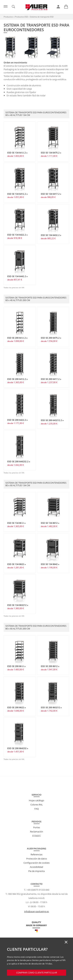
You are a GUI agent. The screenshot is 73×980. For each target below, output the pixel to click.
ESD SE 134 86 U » (16, 523)
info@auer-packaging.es (36, 911)
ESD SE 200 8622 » (17, 707)
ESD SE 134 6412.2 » (17, 194)
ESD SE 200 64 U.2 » (17, 338)
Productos (8, 17)
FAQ (37, 809)
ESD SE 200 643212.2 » (52, 420)
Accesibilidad (36, 867)
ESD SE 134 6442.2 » (17, 276)
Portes (37, 827)
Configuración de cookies (36, 863)
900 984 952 (14, 894)
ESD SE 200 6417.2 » (51, 379)
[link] (58, 7)
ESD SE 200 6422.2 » (17, 420)
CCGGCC (36, 836)
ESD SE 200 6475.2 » (51, 338)
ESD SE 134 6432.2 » (51, 235)
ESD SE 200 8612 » (50, 666)
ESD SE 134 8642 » (50, 564)
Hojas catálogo (36, 800)
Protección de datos (37, 859)
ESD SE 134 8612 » (50, 523)
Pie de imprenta (36, 871)
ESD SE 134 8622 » (17, 564)
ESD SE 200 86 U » (16, 666)
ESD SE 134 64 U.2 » (17, 153)
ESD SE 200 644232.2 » (19, 461)
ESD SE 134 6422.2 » (17, 235)
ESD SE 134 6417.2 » (51, 194)
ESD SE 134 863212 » (18, 605)
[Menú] (6, 6)
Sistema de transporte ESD (42, 17)
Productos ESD (21, 17)
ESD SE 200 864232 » (18, 748)
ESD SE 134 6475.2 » (51, 153)
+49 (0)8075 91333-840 (38, 890)
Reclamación (37, 832)
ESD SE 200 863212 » (51, 707)
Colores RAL (37, 805)
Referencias (36, 854)
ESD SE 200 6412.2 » (17, 379)
